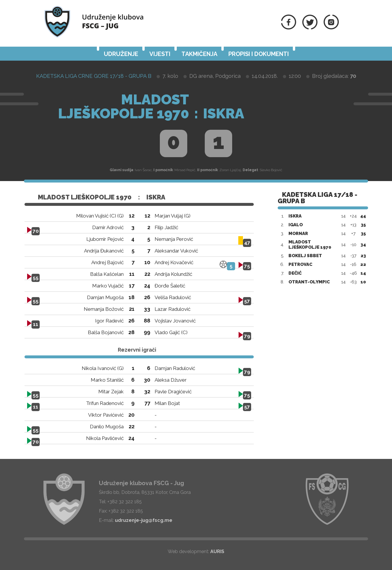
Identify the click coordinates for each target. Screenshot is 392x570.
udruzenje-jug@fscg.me (144, 520)
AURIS (217, 551)
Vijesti (160, 54)
